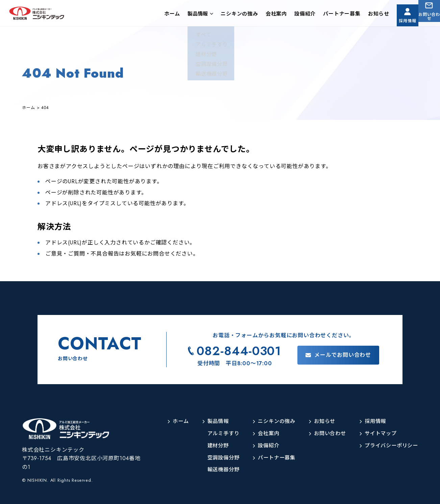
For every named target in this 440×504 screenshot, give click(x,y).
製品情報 (180, 15)
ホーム (155, 15)
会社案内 (259, 15)
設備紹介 (287, 15)
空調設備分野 (215, 458)
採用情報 (394, 20)
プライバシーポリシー (390, 446)
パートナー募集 (324, 15)
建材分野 (209, 446)
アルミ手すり (215, 434)
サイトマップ (378, 434)
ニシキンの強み (222, 15)
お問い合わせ (425, 20)
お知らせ (361, 15)
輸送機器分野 (215, 470)
